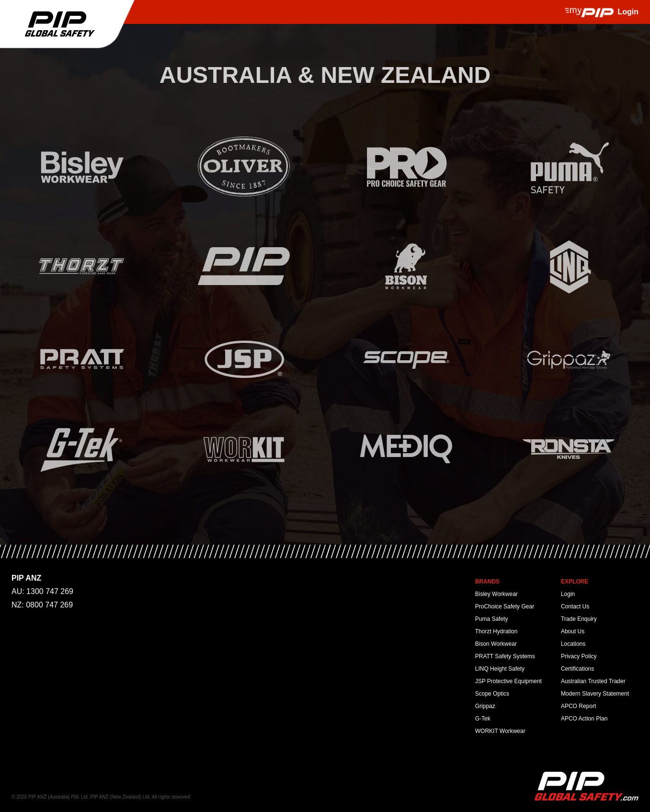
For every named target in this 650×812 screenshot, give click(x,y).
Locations (573, 644)
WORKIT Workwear (500, 731)
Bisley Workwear (496, 594)
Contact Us (575, 606)
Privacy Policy (579, 656)
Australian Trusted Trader (593, 681)
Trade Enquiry (579, 619)
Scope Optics (492, 694)
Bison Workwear (496, 644)
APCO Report (578, 706)
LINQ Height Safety (500, 669)
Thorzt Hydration (496, 631)
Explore (575, 582)
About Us (573, 631)
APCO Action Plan (584, 719)
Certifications (577, 669)
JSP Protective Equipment (508, 681)
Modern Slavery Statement (595, 694)
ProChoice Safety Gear (505, 606)
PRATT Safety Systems (505, 656)
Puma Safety (492, 619)
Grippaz (485, 706)
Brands (487, 582)
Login (568, 594)
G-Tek (483, 719)
